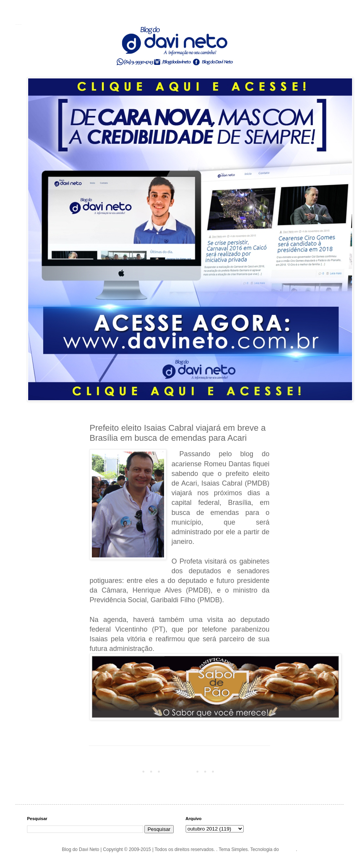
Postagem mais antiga (245, 771)
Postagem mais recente (116, 771)
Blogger (288, 849)
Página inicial (181, 771)
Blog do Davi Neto (19, 24)
